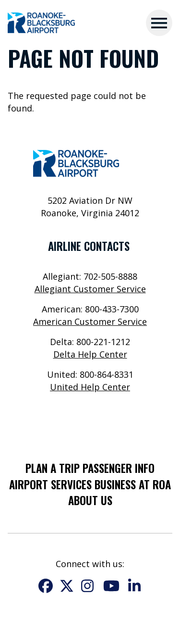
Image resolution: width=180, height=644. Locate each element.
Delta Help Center (90, 354)
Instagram (88, 586)
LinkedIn (135, 586)
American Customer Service (90, 322)
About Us (90, 500)
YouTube (111, 586)
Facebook (46, 586)
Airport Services (50, 484)
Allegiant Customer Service (90, 289)
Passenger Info (119, 468)
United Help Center (90, 387)
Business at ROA (133, 484)
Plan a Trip (53, 468)
